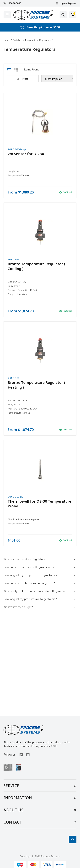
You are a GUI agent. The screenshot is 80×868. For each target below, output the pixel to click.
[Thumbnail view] (16, 69)
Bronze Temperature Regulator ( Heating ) (36, 385)
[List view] (9, 69)
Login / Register (66, 3)
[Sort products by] (57, 79)
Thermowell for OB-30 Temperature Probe (39, 504)
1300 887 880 (12, 3)
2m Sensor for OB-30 (26, 154)
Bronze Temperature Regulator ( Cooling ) (36, 266)
